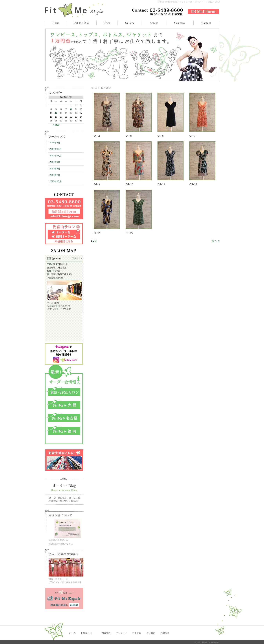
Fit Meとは (87, 633)
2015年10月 (55, 181)
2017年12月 (55, 149)
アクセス (137, 633)
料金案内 (106, 633)
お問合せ (165, 633)
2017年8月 (55, 169)
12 (56, 113)
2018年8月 (55, 143)
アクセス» (77, 258)
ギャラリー (121, 633)
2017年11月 (55, 156)
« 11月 (56, 125)
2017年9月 (55, 162)
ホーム (94, 88)
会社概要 (151, 633)
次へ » (215, 241)
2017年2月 (55, 175)
